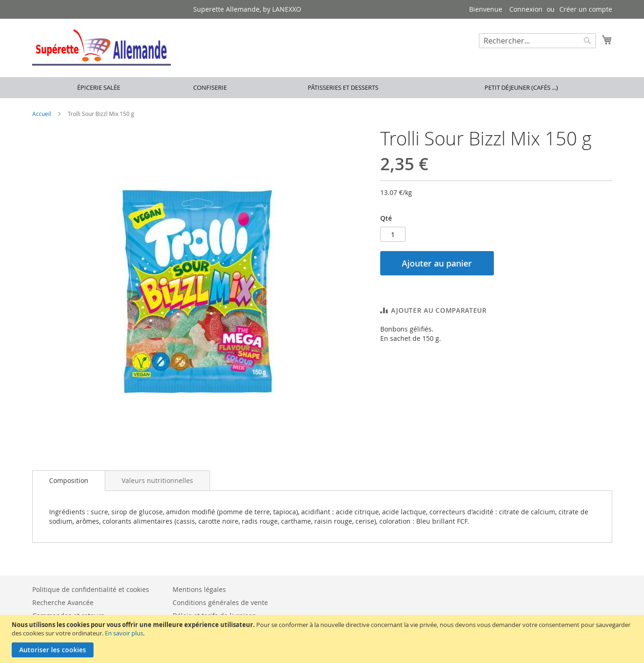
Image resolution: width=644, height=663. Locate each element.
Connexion (526, 9)
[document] (323, 639)
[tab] (69, 481)
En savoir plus (124, 633)
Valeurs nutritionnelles (157, 480)
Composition (69, 480)
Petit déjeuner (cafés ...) (521, 87)
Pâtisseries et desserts (343, 87)
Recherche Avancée (63, 602)
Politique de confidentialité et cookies (91, 589)
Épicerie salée (99, 87)
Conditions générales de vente (220, 602)
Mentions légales (199, 589)
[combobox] (537, 41)
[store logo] (101, 47)
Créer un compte (586, 9)
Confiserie (210, 87)
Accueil (42, 114)
